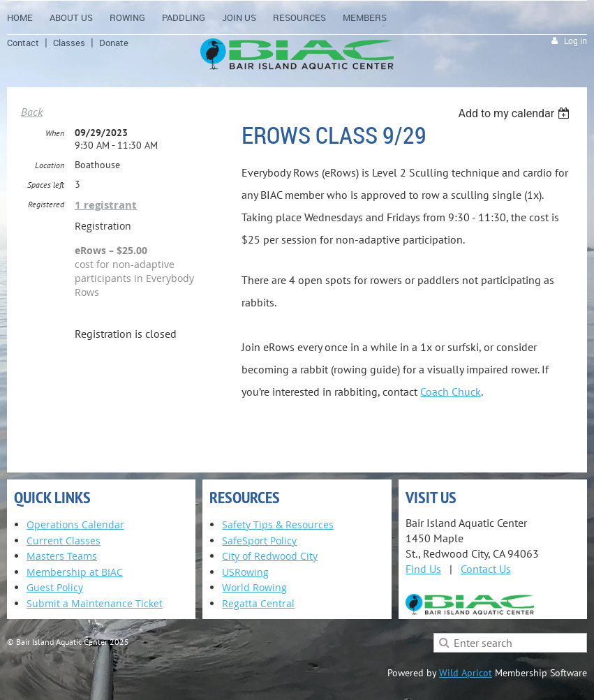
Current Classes (64, 541)
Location (50, 165)
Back (32, 112)
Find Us (423, 569)
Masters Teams (62, 556)
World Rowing (254, 587)
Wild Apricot (466, 673)
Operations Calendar (75, 524)
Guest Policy (55, 587)
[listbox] (515, 113)
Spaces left (46, 185)
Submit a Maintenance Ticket (95, 603)
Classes (69, 43)
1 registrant (106, 205)
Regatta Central (258, 603)
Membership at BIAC (75, 572)
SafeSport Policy (259, 541)
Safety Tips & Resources (278, 524)
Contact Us (486, 569)
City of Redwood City (270, 556)
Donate (114, 43)
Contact (23, 43)
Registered (46, 204)
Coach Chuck (451, 392)
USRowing (245, 572)
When (55, 133)
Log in (576, 41)
